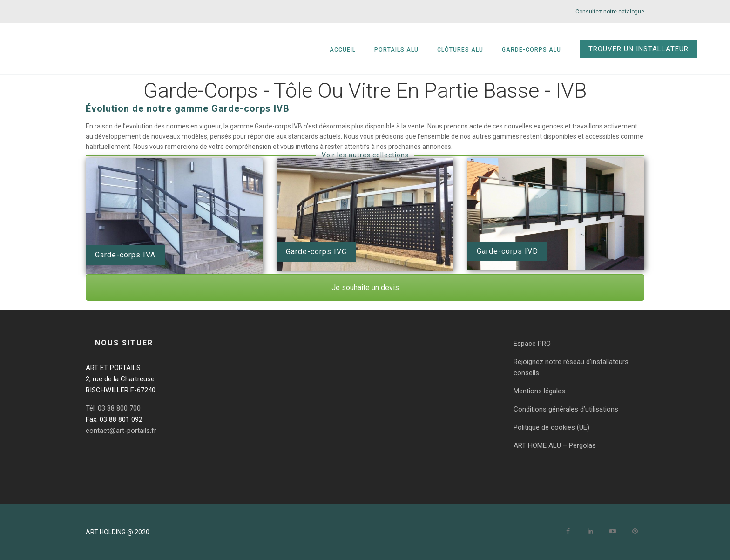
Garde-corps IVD (507, 251)
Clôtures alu (460, 50)
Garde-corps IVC (316, 252)
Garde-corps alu (531, 50)
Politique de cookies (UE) (551, 427)
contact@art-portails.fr (121, 431)
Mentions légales (539, 391)
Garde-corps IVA (125, 255)
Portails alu (396, 50)
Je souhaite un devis (365, 287)
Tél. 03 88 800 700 (113, 408)
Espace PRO (532, 344)
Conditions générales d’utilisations (566, 409)
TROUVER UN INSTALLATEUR (639, 49)
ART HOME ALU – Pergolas (555, 445)
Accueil (343, 50)
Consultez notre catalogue (610, 12)
